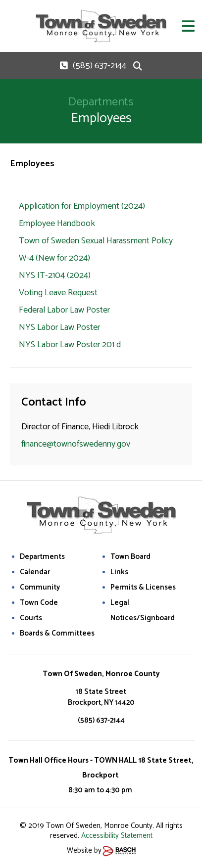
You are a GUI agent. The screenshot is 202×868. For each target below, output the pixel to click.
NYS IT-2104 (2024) (55, 275)
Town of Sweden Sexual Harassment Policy (96, 241)
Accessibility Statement (117, 836)
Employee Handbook (57, 224)
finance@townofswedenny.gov (76, 444)
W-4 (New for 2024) (54, 258)
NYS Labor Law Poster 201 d (71, 345)
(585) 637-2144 (100, 66)
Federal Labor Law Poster (64, 310)
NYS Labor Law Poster (60, 327)
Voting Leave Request (58, 293)
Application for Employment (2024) (82, 206)
